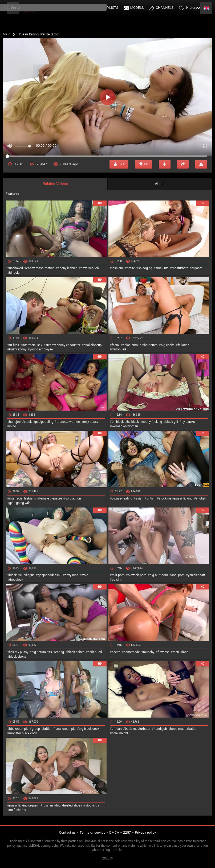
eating (60, 652)
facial (115, 345)
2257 (127, 832)
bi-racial (15, 273)
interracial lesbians (22, 498)
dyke (85, 575)
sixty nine (71, 575)
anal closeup (93, 345)
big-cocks (168, 345)
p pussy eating (122, 498)
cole (115, 733)
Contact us (67, 832)
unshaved (16, 268)
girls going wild (20, 503)
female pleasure (50, 498)
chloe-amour (132, 345)
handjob (15, 422)
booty (22, 810)
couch (94, 268)
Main (7, 34)
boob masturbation (184, 729)
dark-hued (119, 349)
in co (13, 426)
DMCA (114, 832)
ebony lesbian (68, 268)
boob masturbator (138, 729)
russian (48, 805)
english (201, 498)
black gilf (172, 422)
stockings (31, 422)
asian (139, 498)
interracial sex (32, 345)
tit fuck (14, 345)
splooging (145, 268)
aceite (116, 652)
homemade (132, 652)
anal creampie (65, 729)
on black (118, 422)
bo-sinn (117, 580)
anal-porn (178, 575)
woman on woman (125, 426)
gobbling (47, 422)
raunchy (149, 652)
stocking (165, 498)
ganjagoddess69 (50, 575)
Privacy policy (145, 832)
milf (12, 810)
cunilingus (27, 575)
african (117, 729)
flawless (164, 652)
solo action (73, 498)
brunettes (151, 345)
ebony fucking (152, 422)
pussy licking (183, 498)
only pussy (91, 422)
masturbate (180, 268)
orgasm (197, 268)
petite (131, 268)
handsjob (160, 729)
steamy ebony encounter (63, 345)
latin (185, 652)
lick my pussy (19, 652)
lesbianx (117, 268)
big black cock (89, 729)
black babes (76, 652)
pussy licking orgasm (24, 805)
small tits (162, 268)
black (13, 575)
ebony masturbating (40, 268)
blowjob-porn (137, 575)
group (36, 729)
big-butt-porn (159, 575)
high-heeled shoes (69, 805)
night (125, 733)
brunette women (68, 422)
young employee (41, 349)
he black (133, 422)
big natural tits (42, 652)
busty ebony (18, 349)
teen (176, 652)
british (151, 498)
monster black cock (23, 733)
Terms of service (92, 832)
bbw (84, 268)
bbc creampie (19, 729)
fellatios (183, 345)
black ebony (18, 657)
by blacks (188, 422)
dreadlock (16, 580)
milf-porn (118, 575)
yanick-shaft (196, 575)
